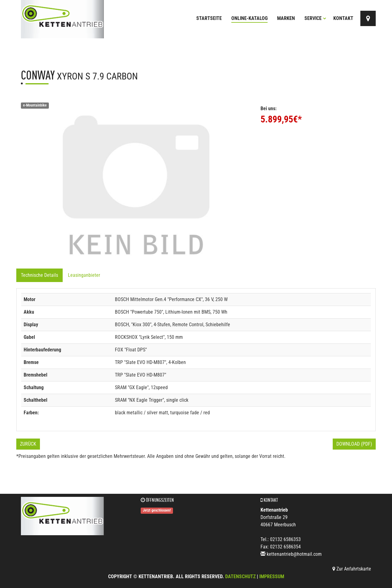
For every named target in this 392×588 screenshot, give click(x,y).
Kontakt (343, 18)
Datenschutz (240, 576)
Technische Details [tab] (39, 275)
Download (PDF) (354, 444)
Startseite (209, 18)
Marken (286, 18)
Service (315, 18)
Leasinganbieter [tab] (84, 275)
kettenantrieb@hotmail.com (294, 554)
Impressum (272, 576)
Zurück (28, 444)
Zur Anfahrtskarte (352, 569)
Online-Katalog (249, 18)
